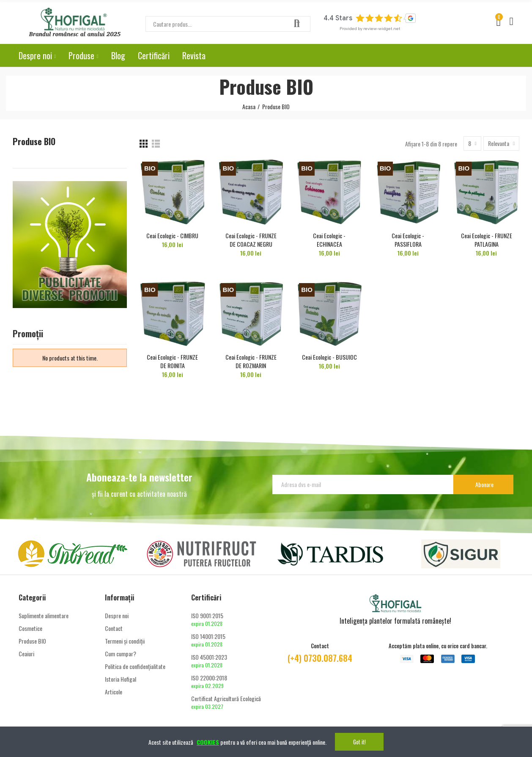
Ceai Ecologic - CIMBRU (172, 235)
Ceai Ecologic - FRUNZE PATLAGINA (487, 240)
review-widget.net (382, 29)
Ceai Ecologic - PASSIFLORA (408, 240)
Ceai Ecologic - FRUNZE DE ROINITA (172, 361)
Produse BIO (34, 142)
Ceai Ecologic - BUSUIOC (329, 357)
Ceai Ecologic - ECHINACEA (329, 240)
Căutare (297, 24)
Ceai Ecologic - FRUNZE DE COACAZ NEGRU (251, 240)
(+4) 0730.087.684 (320, 658)
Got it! (359, 742)
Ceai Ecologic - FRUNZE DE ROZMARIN (251, 361)
